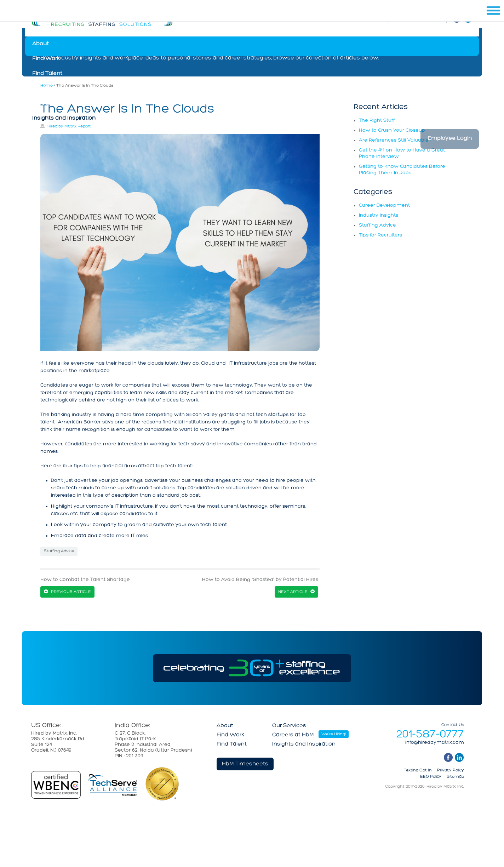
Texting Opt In (418, 770)
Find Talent (47, 74)
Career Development (384, 206)
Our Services (49, 89)
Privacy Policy (451, 770)
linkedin (459, 757)
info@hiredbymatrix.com (435, 743)
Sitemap (455, 777)
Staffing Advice (59, 551)
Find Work (46, 59)
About (41, 44)
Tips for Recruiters (380, 235)
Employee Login (450, 138)
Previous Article (71, 592)
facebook (448, 757)
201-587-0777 (430, 735)
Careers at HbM (53, 103)
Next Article (293, 592)
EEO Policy (431, 777)
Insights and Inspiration (64, 118)
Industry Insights (379, 215)
